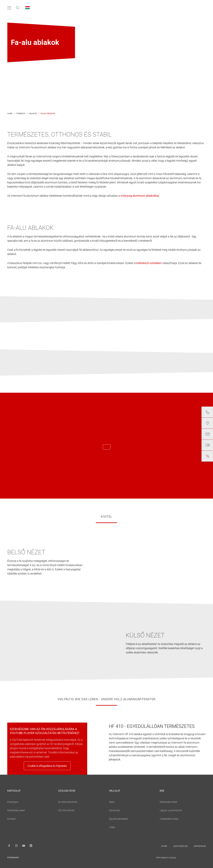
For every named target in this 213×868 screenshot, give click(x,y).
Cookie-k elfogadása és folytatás (47, 766)
